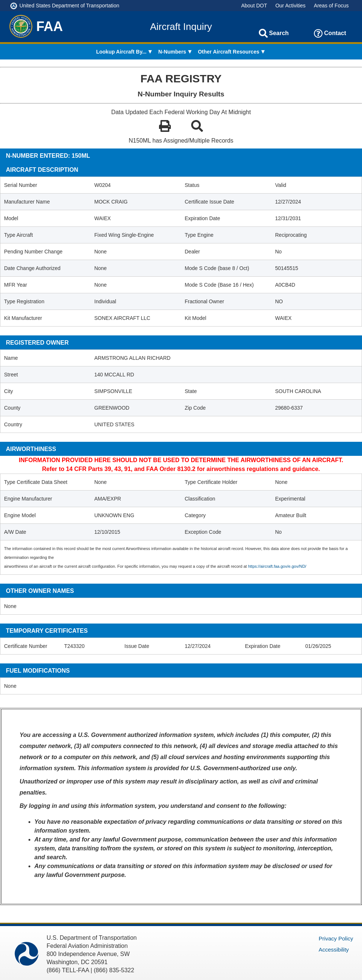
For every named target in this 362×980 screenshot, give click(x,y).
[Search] (263, 33)
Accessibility (334, 950)
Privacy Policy (336, 938)
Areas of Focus (331, 6)
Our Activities (291, 6)
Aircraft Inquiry (181, 27)
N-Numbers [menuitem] (172, 52)
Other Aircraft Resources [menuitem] (229, 52)
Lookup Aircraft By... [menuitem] (121, 52)
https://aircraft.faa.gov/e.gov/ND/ (277, 566)
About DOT (254, 6)
